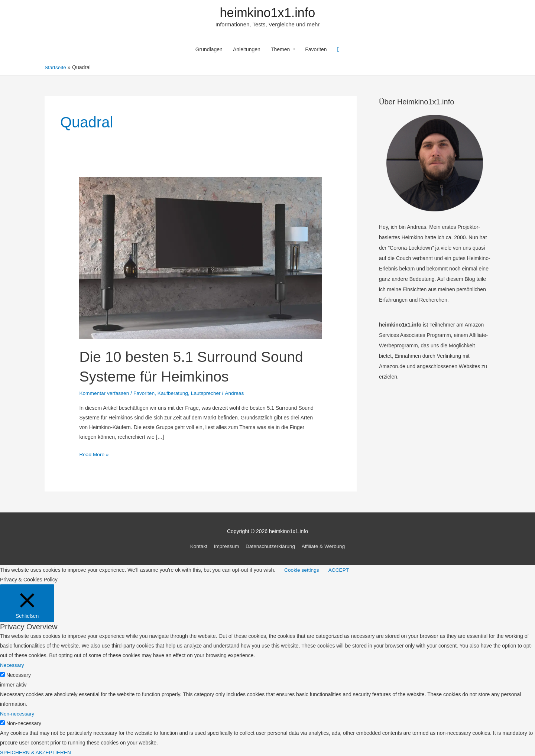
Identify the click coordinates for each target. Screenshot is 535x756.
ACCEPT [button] (340, 569)
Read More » (94, 454)
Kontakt (197, 546)
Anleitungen (247, 50)
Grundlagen (209, 50)
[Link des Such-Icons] (339, 50)
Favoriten (316, 50)
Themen (280, 50)
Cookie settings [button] (302, 569)
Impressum (225, 546)
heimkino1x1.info (268, 13)
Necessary (19, 674)
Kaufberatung (175, 393)
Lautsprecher (208, 393)
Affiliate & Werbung (325, 546)
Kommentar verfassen (105, 393)
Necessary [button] (12, 664)
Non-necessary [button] (17, 713)
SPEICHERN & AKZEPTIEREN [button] (36, 751)
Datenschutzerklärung (270, 546)
